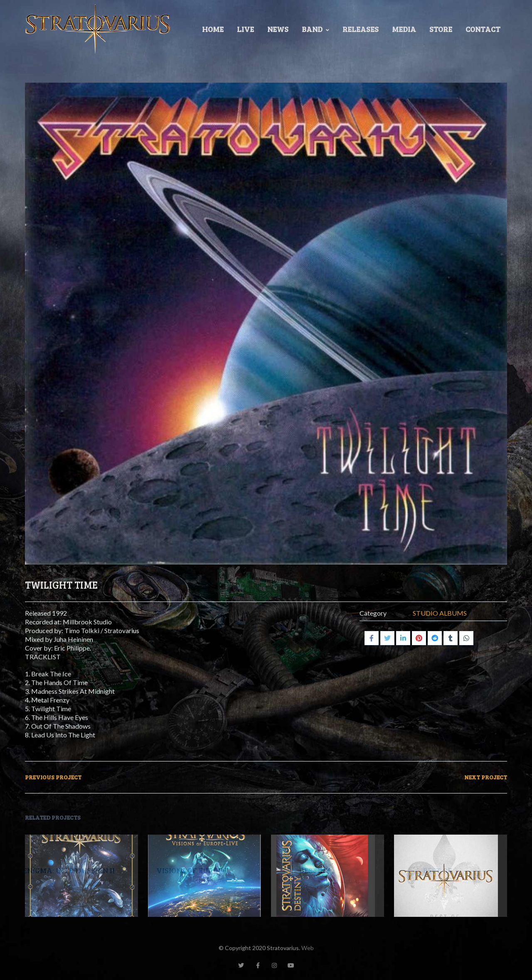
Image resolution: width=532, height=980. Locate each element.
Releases (361, 29)
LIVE (245, 29)
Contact (483, 29)
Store (441, 29)
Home (213, 29)
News (278, 29)
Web (308, 947)
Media (404, 29)
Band (315, 29)
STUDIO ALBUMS (440, 613)
